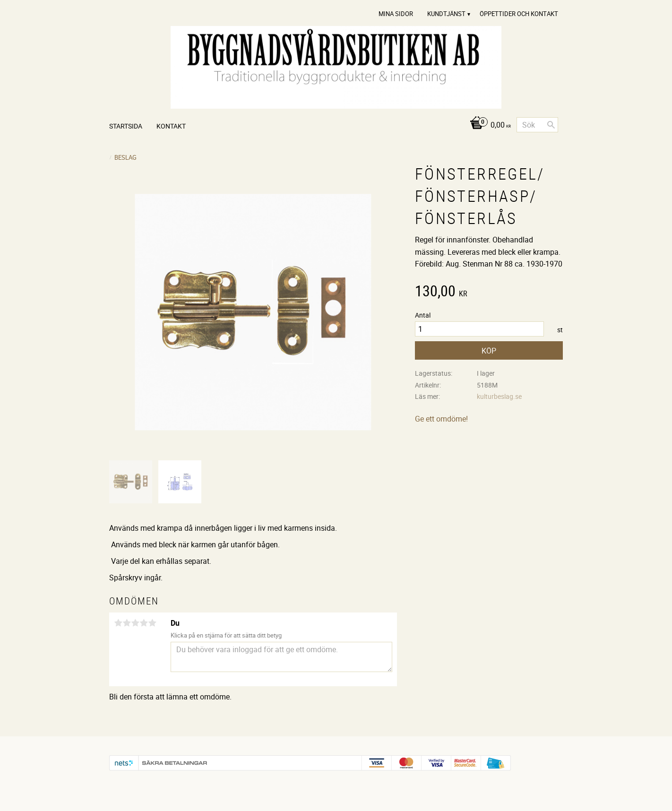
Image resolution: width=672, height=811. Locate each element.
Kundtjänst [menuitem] (446, 14)
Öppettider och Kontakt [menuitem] (519, 14)
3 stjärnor (135, 623)
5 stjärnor (152, 623)
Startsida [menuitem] (126, 126)
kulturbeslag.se (499, 396)
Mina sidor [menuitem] (396, 14)
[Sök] (551, 125)
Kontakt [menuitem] (171, 126)
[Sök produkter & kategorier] (537, 125)
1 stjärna (118, 623)
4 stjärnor (144, 623)
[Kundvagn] (488, 125)
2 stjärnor (127, 623)
